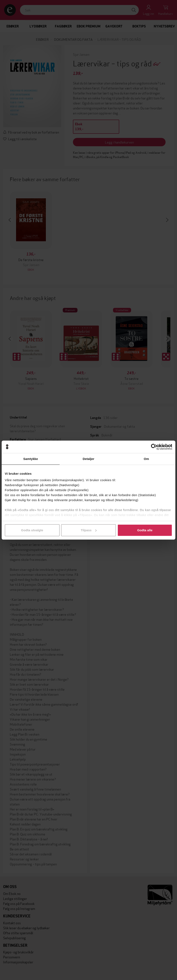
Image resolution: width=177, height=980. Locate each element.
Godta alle (145, 530)
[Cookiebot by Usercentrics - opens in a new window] (154, 447)
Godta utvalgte (32, 530)
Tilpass (89, 530)
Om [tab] (146, 459)
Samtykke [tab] (31, 459)
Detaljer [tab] (88, 459)
